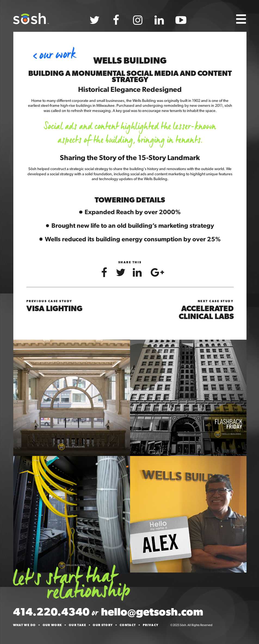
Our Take (77, 625)
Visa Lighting (54, 308)
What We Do (24, 625)
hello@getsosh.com (152, 612)
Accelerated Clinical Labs (206, 312)
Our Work (57, 55)
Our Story (103, 625)
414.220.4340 (51, 612)
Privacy (151, 625)
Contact (128, 625)
